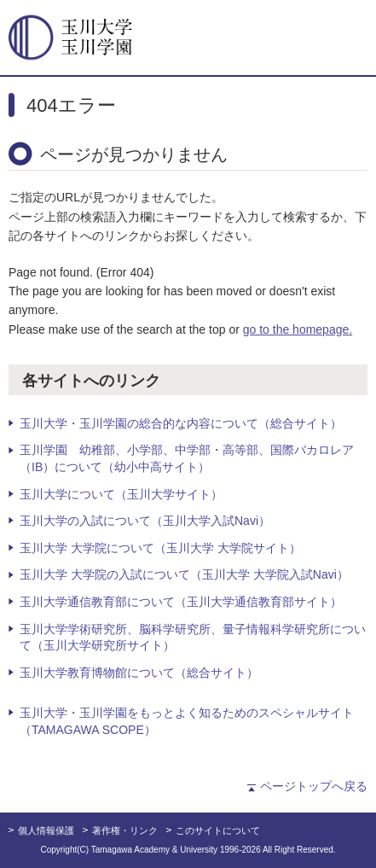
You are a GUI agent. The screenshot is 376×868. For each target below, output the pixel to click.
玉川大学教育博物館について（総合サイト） (139, 673)
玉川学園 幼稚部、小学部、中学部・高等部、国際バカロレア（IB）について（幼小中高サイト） (187, 458)
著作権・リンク (125, 830)
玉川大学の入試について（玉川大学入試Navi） (145, 521)
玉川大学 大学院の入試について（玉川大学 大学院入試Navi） (184, 574)
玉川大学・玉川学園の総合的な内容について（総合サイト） (181, 423)
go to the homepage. (298, 329)
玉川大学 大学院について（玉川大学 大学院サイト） (160, 548)
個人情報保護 (46, 830)
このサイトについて (218, 830)
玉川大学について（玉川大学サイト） (121, 494)
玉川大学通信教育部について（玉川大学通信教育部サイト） (181, 602)
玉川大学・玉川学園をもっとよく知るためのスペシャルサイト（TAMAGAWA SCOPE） (187, 721)
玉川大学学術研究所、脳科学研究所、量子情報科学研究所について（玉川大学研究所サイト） (193, 638)
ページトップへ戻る (314, 786)
